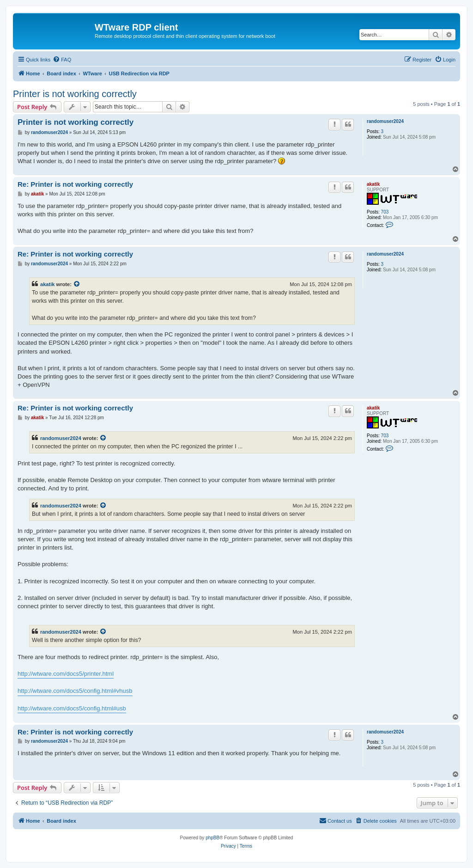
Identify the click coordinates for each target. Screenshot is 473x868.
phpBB (212, 838)
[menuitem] (62, 60)
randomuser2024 (385, 121)
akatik (373, 184)
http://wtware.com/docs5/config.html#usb (72, 708)
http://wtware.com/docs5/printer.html (66, 674)
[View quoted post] (77, 284)
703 (385, 212)
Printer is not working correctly (75, 94)
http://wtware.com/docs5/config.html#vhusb (75, 691)
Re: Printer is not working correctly (75, 184)
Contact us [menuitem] (336, 820)
